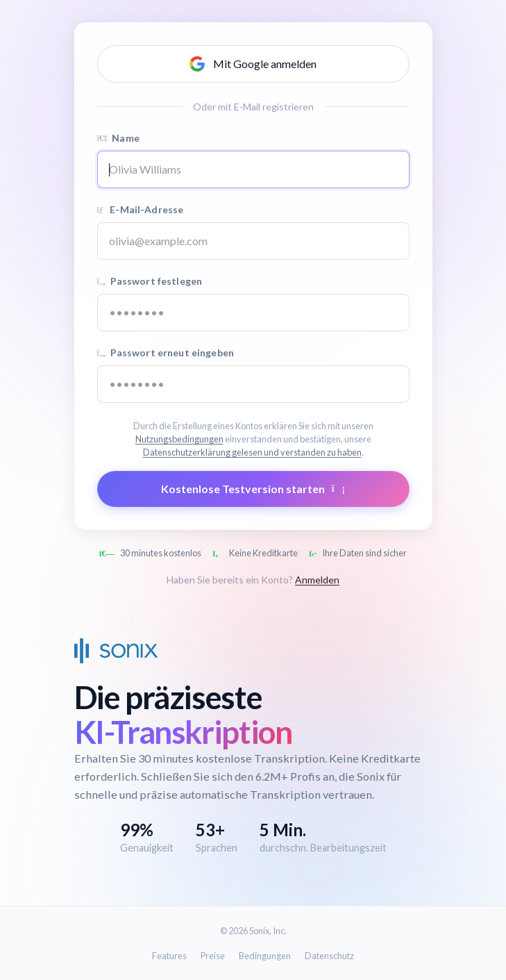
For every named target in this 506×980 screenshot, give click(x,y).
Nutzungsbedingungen (179, 439)
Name (118, 138)
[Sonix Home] (116, 651)
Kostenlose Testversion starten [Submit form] (253, 489)
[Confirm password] (253, 384)
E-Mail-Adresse (141, 209)
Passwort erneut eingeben (166, 352)
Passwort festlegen (150, 281)
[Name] (253, 169)
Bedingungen (265, 956)
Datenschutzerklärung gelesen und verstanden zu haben (252, 452)
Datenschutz (329, 956)
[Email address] (253, 241)
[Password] (253, 313)
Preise (213, 956)
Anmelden (317, 580)
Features (169, 956)
